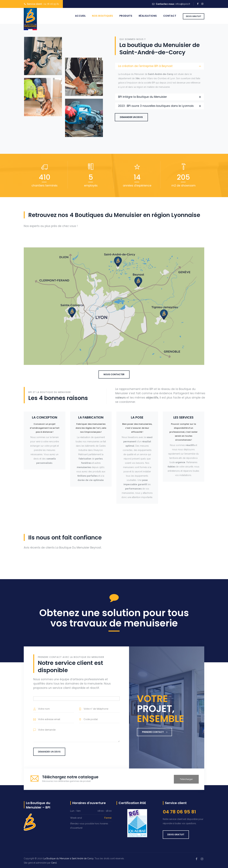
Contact (170, 16)
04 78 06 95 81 (51, 4)
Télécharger (186, 779)
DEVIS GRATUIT (194, 16)
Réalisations (148, 16)
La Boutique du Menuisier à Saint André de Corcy (68, 858)
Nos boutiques (103, 16)
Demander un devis (131, 117)
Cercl (54, 863)
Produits (126, 16)
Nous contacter (114, 374)
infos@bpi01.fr (183, 4)
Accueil (80, 16)
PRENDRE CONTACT (155, 732)
